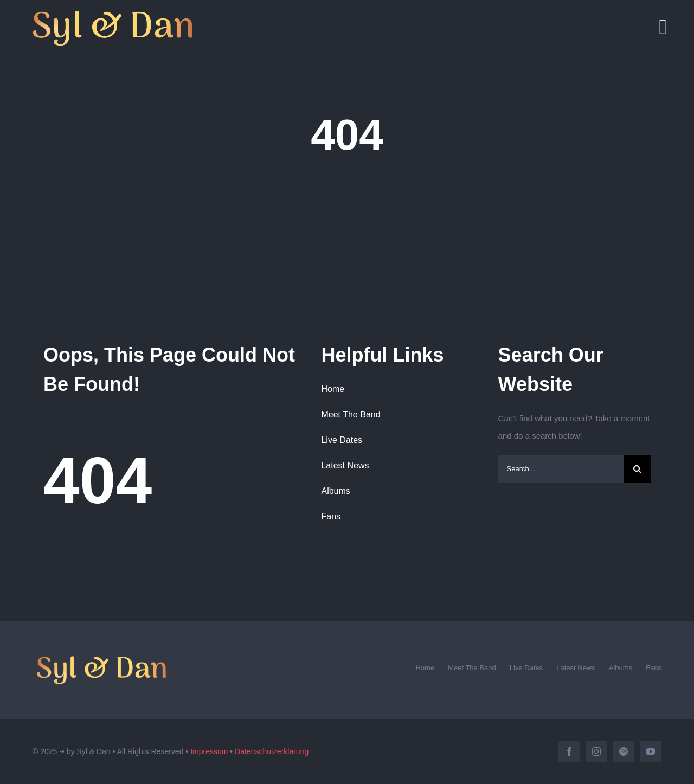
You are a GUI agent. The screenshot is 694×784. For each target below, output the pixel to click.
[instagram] (596, 751)
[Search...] (561, 469)
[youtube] (651, 751)
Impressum (209, 751)
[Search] (637, 469)
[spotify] (624, 751)
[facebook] (569, 751)
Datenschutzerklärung (272, 751)
